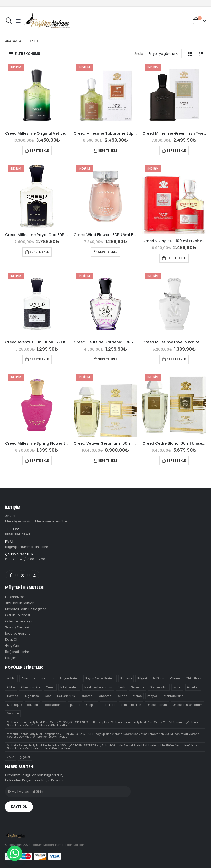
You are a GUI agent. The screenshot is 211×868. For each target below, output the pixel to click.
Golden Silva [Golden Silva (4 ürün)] (159, 687)
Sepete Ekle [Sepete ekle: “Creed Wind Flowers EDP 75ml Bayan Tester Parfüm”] (108, 252)
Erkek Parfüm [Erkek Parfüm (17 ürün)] (70, 687)
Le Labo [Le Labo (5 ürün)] (122, 696)
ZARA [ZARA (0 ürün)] (11, 757)
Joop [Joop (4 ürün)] (48, 696)
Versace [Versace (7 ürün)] (13, 713)
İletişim (11, 658)
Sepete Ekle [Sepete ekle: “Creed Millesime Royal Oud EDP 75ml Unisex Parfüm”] (39, 252)
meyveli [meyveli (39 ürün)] (153, 696)
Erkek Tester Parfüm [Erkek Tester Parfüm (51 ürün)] (98, 687)
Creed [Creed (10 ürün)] (50, 687)
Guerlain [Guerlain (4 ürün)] (193, 687)
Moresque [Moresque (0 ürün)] (14, 705)
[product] (37, 95)
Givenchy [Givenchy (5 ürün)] (137, 687)
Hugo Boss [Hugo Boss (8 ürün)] (31, 696)
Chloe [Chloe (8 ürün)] (11, 687)
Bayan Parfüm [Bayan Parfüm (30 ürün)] (70, 678)
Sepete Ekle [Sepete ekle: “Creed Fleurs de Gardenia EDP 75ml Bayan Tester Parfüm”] (108, 359)
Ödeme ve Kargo (19, 621)
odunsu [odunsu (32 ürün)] (33, 705)
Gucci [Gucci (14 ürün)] (177, 687)
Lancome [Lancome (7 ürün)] (104, 696)
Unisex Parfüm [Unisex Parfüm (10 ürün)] (157, 705)
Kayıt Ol (11, 639)
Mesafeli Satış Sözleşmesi (26, 609)
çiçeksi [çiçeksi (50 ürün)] (25, 757)
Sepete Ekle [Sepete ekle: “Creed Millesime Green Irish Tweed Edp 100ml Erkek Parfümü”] (176, 150)
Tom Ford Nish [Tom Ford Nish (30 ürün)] (131, 705)
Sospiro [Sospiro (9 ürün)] (91, 705)
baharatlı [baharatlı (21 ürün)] (48, 678)
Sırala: (139, 54)
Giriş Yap (12, 646)
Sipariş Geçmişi (18, 627)
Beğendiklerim (17, 652)
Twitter (23, 575)
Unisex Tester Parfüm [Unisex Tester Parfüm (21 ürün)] (188, 705)
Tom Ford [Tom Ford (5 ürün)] (109, 705)
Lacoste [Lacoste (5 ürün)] (86, 696)
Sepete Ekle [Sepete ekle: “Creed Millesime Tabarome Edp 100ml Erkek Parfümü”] (108, 150)
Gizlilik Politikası (17, 615)
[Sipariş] (164, 54)
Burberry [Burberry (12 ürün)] (126, 678)
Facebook (11, 575)
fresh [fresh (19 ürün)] (122, 687)
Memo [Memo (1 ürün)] (137, 696)
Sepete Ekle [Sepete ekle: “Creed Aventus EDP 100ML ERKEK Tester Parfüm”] (39, 359)
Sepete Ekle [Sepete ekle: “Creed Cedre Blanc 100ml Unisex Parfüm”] (176, 460)
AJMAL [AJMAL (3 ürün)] (12, 678)
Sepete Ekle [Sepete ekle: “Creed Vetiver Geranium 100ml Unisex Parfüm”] (108, 460)
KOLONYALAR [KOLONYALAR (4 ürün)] (66, 696)
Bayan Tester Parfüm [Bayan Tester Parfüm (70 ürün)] (100, 678)
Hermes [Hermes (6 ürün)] (13, 696)
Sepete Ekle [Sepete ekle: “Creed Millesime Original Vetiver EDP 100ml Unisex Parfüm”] (39, 150)
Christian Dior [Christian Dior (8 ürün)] (31, 687)
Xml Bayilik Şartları (20, 603)
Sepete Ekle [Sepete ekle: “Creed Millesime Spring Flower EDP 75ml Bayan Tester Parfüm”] (39, 460)
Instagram (34, 575)
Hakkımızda (15, 597)
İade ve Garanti (18, 633)
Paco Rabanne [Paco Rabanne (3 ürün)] (54, 705)
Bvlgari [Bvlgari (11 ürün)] (142, 678)
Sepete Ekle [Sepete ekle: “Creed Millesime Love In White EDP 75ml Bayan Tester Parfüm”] (176, 359)
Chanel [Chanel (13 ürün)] (175, 678)
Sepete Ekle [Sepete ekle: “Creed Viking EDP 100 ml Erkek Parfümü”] (176, 258)
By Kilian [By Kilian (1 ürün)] (158, 678)
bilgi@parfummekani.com (27, 547)
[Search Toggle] (9, 21)
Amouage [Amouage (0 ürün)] (28, 678)
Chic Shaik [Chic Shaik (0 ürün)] (194, 678)
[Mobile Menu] (18, 21)
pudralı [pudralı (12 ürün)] (75, 705)
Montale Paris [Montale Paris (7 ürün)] (174, 696)
